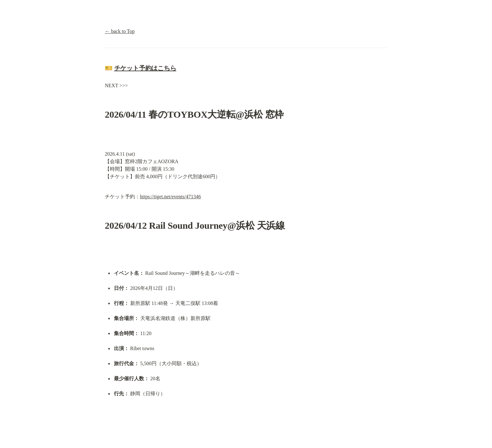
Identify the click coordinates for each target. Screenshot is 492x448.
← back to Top (120, 31)
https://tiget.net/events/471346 (170, 197)
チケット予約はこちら (145, 68)
